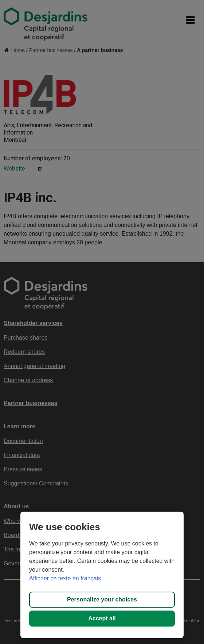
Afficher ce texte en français (65, 578)
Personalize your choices (102, 599)
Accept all (102, 618)
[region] (102, 575)
